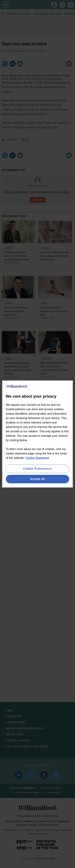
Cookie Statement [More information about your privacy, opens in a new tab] (37, 458)
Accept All (38, 479)
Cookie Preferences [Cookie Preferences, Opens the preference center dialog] (38, 469)
